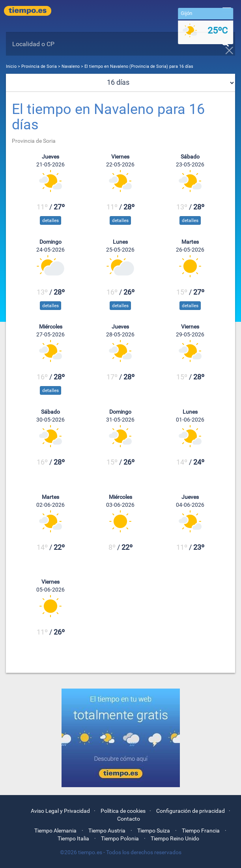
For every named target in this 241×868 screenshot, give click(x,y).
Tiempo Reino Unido (175, 838)
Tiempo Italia (73, 838)
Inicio (11, 66)
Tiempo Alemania (55, 831)
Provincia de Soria (40, 66)
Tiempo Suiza (154, 831)
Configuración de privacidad (191, 811)
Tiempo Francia (201, 831)
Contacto (129, 819)
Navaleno (71, 66)
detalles (50, 220)
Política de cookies (123, 811)
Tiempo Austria (107, 831)
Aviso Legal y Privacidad (60, 811)
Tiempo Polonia (120, 838)
